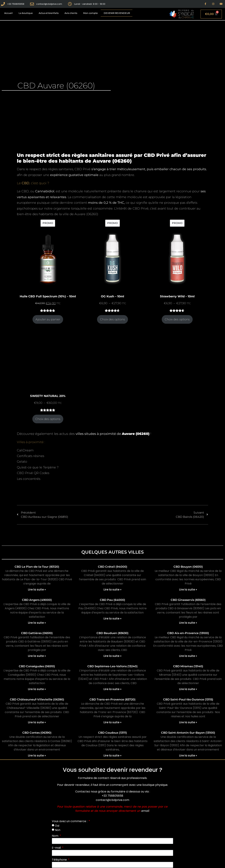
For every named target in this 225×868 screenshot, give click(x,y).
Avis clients (71, 13)
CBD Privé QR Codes (33, 473)
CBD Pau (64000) (112, 600)
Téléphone (60, 860)
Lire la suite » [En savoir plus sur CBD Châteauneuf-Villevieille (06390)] (37, 722)
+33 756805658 (112, 796)
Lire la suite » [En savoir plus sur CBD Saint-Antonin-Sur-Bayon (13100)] (188, 756)
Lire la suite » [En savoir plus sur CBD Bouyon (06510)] (188, 590)
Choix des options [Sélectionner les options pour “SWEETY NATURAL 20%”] (48, 419)
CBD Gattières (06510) (37, 633)
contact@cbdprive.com (112, 800)
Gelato (22, 462)
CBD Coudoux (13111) (112, 733)
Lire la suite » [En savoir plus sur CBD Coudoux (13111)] (112, 756)
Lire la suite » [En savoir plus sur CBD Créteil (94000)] (112, 590)
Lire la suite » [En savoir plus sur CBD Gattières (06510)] (37, 656)
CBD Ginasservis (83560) (188, 600)
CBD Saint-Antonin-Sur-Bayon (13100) (188, 733)
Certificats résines (30, 456)
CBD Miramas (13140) (188, 666)
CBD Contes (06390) (37, 733)
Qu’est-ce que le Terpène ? (38, 467)
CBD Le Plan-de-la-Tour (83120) (37, 567)
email (145, 811)
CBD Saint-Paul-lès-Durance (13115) (188, 699)
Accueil (8, 13)
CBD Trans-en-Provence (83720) (112, 699)
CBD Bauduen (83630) (112, 633)
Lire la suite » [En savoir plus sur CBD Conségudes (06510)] (37, 689)
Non (58, 830)
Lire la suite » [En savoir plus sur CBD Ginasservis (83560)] (188, 623)
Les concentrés (29, 479)
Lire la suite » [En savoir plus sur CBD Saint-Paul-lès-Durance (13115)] (188, 722)
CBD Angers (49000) (37, 600)
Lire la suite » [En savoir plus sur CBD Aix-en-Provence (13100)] (188, 656)
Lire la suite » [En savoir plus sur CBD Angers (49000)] (37, 623)
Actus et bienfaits (49, 13)
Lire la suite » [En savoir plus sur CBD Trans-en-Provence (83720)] (112, 722)
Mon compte (90, 13)
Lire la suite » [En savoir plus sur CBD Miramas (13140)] (188, 689)
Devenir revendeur (117, 13)
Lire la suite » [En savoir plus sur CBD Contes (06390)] (37, 756)
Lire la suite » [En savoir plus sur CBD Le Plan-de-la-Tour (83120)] (37, 590)
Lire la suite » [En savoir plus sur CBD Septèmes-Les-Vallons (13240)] (112, 689)
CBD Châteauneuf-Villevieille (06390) (37, 699)
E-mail (57, 848)
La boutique (26, 13)
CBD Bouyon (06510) (188, 567)
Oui (57, 826)
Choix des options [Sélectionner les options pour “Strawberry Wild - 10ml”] (177, 319)
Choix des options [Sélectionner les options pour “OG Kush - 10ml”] (112, 319)
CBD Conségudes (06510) (37, 666)
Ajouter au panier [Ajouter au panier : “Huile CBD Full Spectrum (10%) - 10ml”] (48, 319)
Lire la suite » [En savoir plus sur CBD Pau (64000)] (112, 619)
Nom (55, 836)
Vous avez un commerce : (70, 821)
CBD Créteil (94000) (113, 567)
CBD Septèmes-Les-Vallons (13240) (112, 666)
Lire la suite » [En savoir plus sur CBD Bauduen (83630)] (112, 656)
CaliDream (25, 450)
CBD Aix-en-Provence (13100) (188, 633)
